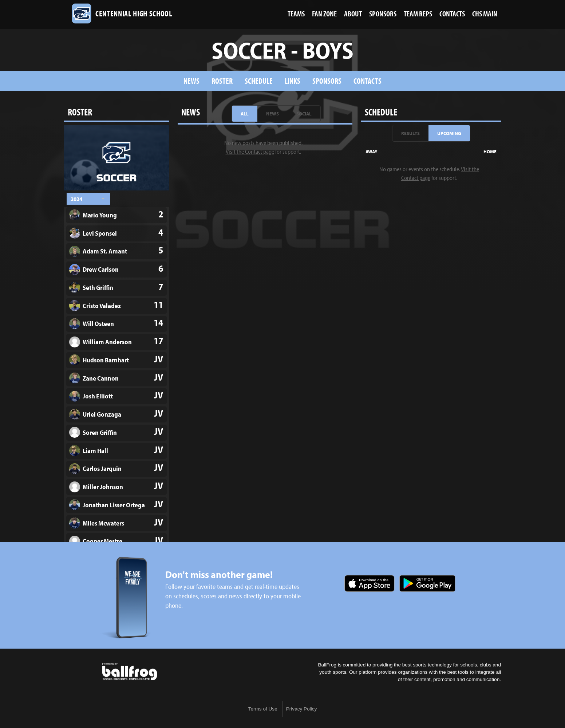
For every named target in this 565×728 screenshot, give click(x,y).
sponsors (327, 81)
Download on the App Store (370, 583)
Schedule (259, 81)
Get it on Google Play (427, 583)
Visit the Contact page (250, 151)
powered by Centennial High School (130, 672)
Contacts (368, 81)
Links (293, 81)
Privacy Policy (302, 709)
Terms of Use (263, 709)
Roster (222, 81)
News (191, 81)
